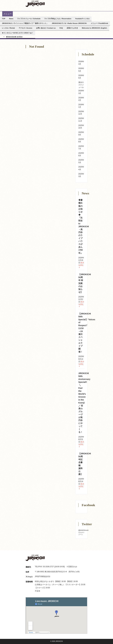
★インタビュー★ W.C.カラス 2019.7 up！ (18, 33)
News (11, 19)
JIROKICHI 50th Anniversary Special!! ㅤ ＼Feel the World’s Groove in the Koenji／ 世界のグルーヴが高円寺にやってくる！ (84, 403)
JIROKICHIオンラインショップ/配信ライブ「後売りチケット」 (25, 23)
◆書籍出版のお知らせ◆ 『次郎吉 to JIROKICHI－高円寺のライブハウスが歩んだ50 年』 (84, 226)
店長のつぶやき (72, 28)
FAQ (61, 28)
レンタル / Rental (8, 28)
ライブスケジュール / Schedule (29, 19)
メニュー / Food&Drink (99, 23)
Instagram (80, 3)
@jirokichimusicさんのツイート (84, 532)
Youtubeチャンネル (82, 19)
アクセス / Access (26, 28)
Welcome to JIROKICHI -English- (95, 28)
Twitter (75, 3)
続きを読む (81, 265)
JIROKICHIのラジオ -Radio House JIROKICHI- (69, 23)
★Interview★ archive (14, 37)
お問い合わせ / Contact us (46, 28)
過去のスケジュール (81, 85)
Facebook (86, 3)
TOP (4, 19)
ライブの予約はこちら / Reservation (58, 19)
